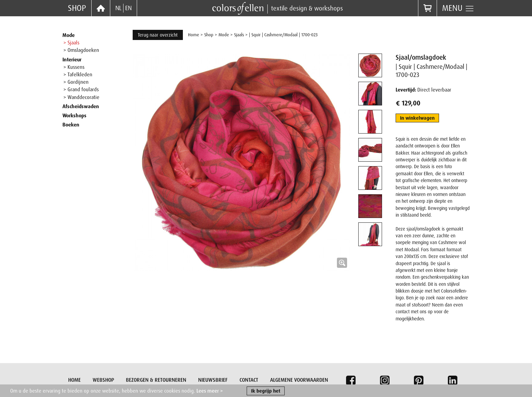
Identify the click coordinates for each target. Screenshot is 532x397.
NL (118, 8)
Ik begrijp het (266, 392)
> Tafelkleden (78, 75)
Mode (69, 35)
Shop (77, 8)
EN (128, 8)
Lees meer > (210, 392)
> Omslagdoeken (81, 50)
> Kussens (74, 67)
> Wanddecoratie (81, 97)
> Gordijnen (76, 82)
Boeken (71, 125)
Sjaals (239, 35)
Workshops (74, 116)
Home (194, 35)
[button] (242, 162)
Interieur (72, 60)
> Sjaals (71, 43)
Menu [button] (458, 8)
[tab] (370, 65)
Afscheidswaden (81, 106)
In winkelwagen (417, 118)
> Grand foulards (81, 90)
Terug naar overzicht (158, 35)
